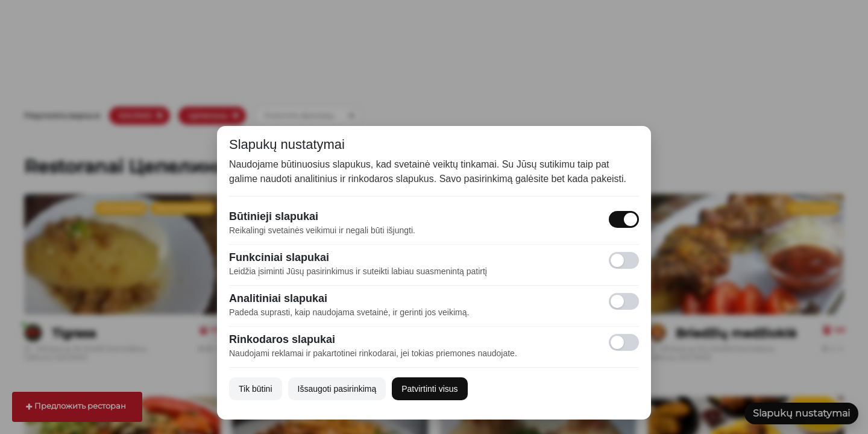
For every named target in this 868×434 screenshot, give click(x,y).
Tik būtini (256, 389)
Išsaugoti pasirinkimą (337, 389)
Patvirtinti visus (429, 389)
